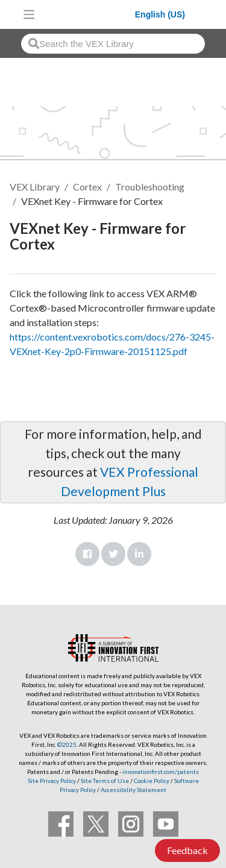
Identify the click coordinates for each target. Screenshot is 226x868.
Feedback (187, 850)
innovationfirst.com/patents (161, 772)
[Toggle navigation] (29, 14)
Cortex (87, 187)
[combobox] (113, 44)
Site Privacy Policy (52, 781)
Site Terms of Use (104, 781)
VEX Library (35, 187)
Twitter (113, 554)
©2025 (67, 744)
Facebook (87, 554)
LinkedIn (139, 554)
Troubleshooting (150, 187)
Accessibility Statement (133, 790)
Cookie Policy (152, 781)
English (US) (160, 14)
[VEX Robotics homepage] (88, 14)
